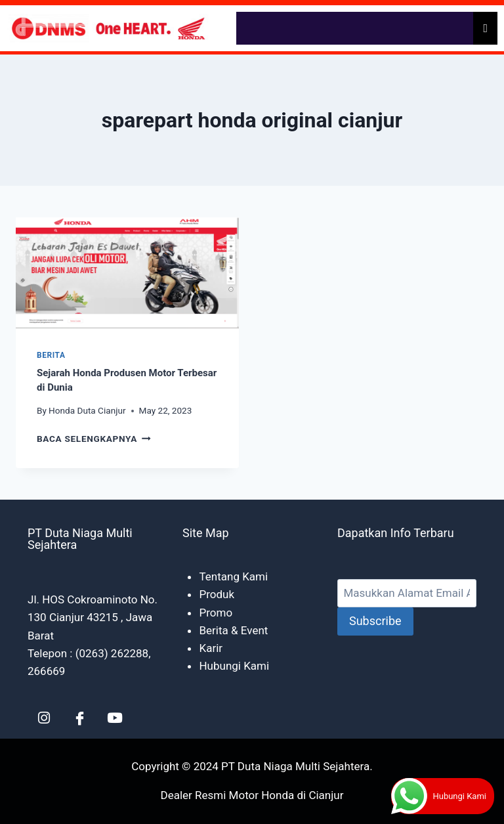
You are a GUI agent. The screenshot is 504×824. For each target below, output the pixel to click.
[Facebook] (79, 718)
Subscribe (375, 621)
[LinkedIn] (44, 718)
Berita (51, 355)
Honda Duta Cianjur (87, 410)
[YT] (115, 718)
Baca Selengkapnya (94, 439)
